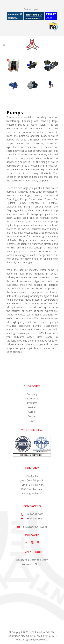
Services (32, 407)
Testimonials (32, 399)
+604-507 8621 (35, 519)
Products (32, 403)
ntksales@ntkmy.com (35, 527)
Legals (32, 421)
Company (32, 394)
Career (32, 412)
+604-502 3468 (35, 514)
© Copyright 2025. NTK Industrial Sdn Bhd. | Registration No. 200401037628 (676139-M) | (32, 636)
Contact (32, 416)
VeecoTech (41, 640)
